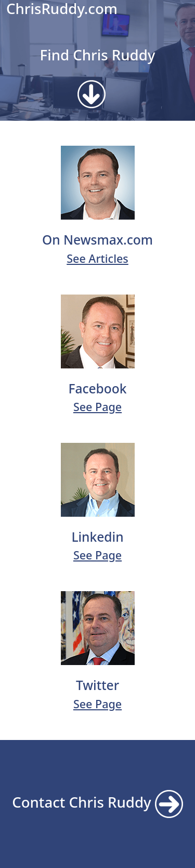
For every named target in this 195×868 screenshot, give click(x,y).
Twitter (97, 685)
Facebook (97, 388)
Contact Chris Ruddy (97, 802)
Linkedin (97, 537)
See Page (97, 407)
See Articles (97, 258)
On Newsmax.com (97, 240)
